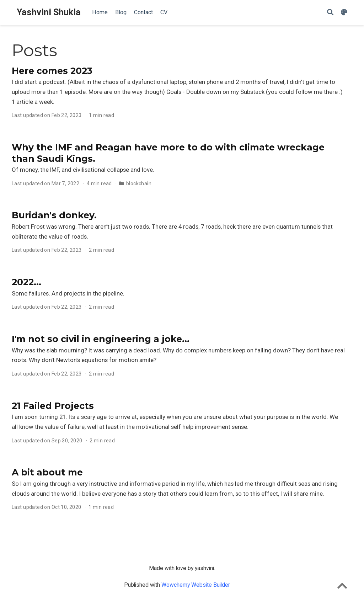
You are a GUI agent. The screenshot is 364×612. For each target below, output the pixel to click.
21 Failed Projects (53, 406)
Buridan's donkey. (54, 215)
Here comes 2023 (52, 71)
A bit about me (47, 472)
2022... (26, 282)
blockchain (139, 183)
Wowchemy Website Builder (196, 585)
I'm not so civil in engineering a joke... (101, 339)
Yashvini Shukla (49, 12)
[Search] (330, 13)
